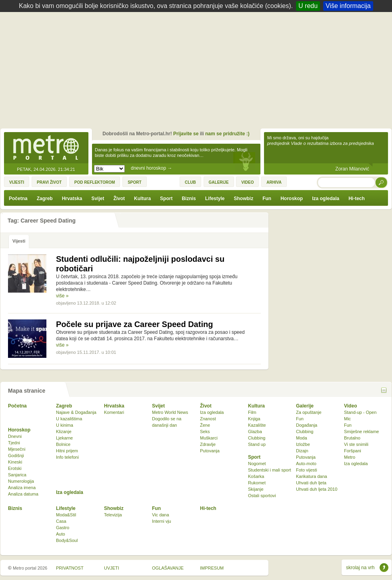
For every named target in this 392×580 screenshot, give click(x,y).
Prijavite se (186, 134)
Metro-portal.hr (46, 148)
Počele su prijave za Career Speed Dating (134, 324)
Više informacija (348, 6)
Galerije (305, 406)
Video (350, 406)
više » (62, 296)
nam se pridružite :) (227, 134)
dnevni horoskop (151, 168)
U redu (308, 6)
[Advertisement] (198, 72)
